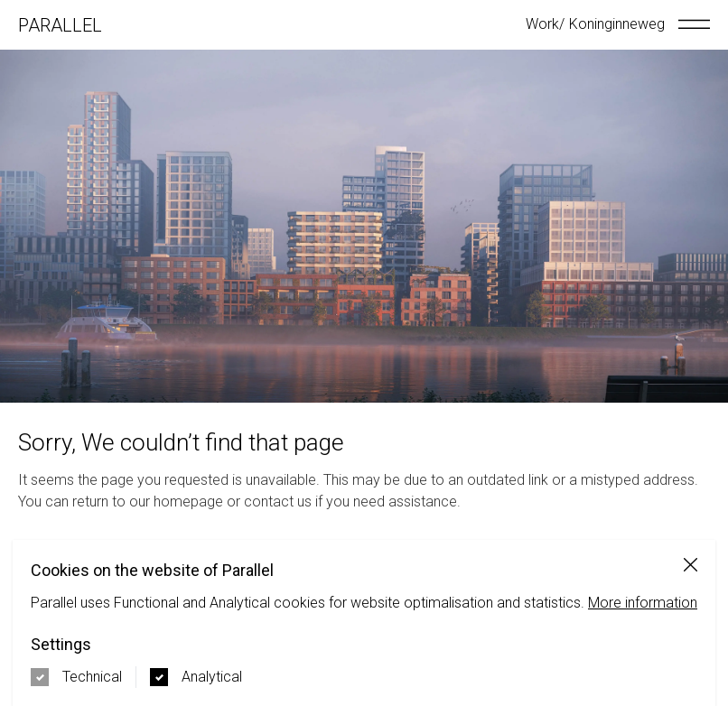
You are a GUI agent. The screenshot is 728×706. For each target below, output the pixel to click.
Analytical (212, 677)
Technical (92, 677)
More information (643, 603)
